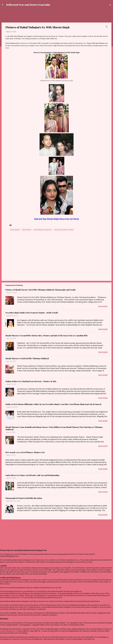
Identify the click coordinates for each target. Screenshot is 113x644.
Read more (103, 307)
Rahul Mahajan (27, 230)
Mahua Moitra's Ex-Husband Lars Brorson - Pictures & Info (31, 381)
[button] (106, 27)
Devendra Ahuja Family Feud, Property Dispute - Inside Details (32, 313)
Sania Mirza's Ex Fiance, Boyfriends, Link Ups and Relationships (32, 475)
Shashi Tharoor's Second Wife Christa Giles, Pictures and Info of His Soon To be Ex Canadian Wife (47, 336)
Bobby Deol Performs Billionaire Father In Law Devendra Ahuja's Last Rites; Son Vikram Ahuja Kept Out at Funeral (53, 404)
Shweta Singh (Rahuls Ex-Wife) (64, 230)
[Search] (110, 5)
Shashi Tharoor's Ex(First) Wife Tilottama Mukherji (27, 358)
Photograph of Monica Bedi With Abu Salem (24, 498)
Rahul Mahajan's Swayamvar (43, 230)
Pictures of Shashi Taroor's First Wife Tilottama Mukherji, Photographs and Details (41, 290)
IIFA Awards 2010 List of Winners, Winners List (25, 452)
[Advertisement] (57, 16)
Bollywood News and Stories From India (28, 5)
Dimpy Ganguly (15, 230)
